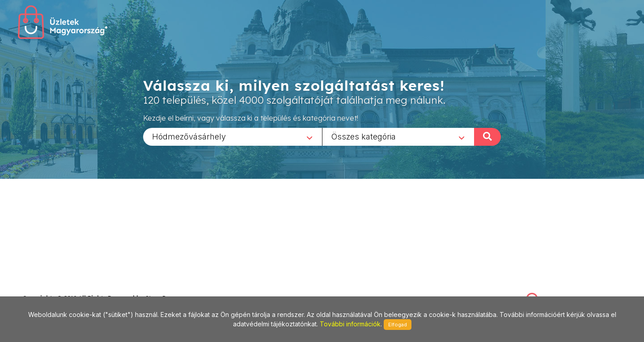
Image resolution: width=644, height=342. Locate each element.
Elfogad (398, 325)
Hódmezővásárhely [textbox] (189, 136)
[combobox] (233, 136)
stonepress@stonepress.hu (58, 288)
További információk (350, 324)
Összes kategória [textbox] (364, 136)
